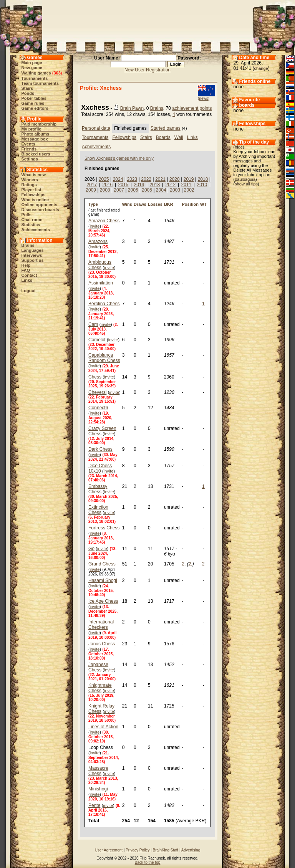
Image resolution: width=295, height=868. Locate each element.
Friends (29, 149)
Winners (30, 180)
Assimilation (101, 283)
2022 (146, 179)
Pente (94, 805)
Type (93, 204)
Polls (27, 215)
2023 (132, 179)
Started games (166, 128)
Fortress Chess (104, 528)
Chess (95, 377)
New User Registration (147, 70)
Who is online (35, 200)
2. (184, 564)
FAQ (26, 270)
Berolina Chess (104, 304)
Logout (29, 291)
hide (239, 147)
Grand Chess (102, 564)
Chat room (32, 220)
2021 (160, 179)
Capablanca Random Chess (104, 358)
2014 (139, 185)
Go (91, 549)
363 (57, 73)
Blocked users (36, 154)
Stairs (27, 88)
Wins (127, 204)
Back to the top (148, 862)
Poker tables (34, 98)
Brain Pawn (132, 108)
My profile (31, 129)
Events (28, 144)
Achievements (36, 230)
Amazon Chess (104, 221)
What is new (34, 175)
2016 (108, 185)
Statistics (31, 225)
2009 (91, 190)
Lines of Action (103, 727)
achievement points (192, 108)
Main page (32, 63)
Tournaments (35, 78)
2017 (92, 185)
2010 (202, 185)
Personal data (96, 128)
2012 (171, 185)
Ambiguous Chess (100, 265)
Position (190, 204)
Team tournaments (40, 83)
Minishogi (98, 789)
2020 (175, 179)
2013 (155, 185)
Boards (163, 137)
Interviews (32, 255)
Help (26, 265)
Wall (179, 137)
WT (203, 204)
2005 (147, 190)
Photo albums (36, 134)
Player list (31, 190)
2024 (118, 179)
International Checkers (101, 625)
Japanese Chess (98, 667)
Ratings (29, 185)
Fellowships (34, 195)
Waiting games (36, 73)
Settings (30, 159)
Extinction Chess (98, 510)
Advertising (191, 850)
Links (27, 280)
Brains (28, 245)
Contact (29, 275)
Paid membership (39, 124)
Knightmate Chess (100, 688)
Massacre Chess (98, 771)
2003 (175, 190)
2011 (186, 185)
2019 (189, 179)
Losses (155, 204)
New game (32, 68)
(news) (204, 98)
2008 (105, 190)
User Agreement (109, 850)
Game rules (33, 103)
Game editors (35, 108)
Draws (140, 204)
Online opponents (40, 205)
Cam (93, 324)
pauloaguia (245, 179)
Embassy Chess (98, 489)
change (261, 68)
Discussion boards (40, 210)
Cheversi (97, 392)
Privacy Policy (138, 850)
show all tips (246, 184)
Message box (35, 139)
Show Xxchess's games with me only (119, 158)
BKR (169, 204)
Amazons (98, 241)
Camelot (97, 340)
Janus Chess (102, 644)
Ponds (28, 93)
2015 (123, 185)
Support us (33, 260)
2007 (119, 190)
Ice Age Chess (103, 601)
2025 (104, 179)
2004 (161, 190)
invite (95, 226)
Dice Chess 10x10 (100, 468)
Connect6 (98, 408)
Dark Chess (100, 449)
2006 (133, 190)
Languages (33, 250)
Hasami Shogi (103, 580)
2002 (189, 190)
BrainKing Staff (166, 850)
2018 (203, 179)
